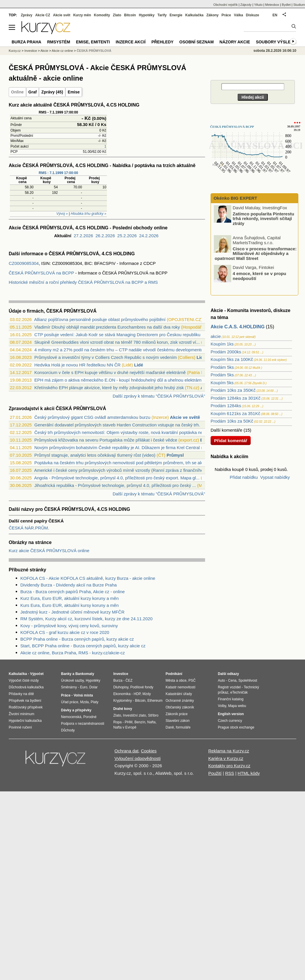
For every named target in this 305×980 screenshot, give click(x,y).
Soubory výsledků (278, 42)
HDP (137, 694)
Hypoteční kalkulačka (25, 721)
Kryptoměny (123, 701)
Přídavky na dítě (21, 694)
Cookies (149, 751)
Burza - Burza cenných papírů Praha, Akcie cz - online (72, 592)
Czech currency (230, 721)
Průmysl (175, 455)
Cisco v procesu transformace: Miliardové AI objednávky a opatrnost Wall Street (256, 253)
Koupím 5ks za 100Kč (232, 359)
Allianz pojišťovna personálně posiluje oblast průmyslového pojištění (100, 319)
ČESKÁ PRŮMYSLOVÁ (94, 51)
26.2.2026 (105, 236)
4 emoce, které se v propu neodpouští (259, 276)
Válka (238, 15)
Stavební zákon (178, 721)
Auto (221, 680)
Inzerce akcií (131, 42)
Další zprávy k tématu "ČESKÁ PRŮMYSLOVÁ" (159, 396)
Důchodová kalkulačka (26, 687)
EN (275, 15)
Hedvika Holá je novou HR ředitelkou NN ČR (77, 365)
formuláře (183, 727)
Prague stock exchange (236, 727)
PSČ (192, 680)
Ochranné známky (180, 701)
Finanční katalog (231, 699)
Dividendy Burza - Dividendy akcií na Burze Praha (69, 585)
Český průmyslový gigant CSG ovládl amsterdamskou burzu (92, 417)
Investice (31, 51)
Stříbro (153, 715)
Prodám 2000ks (226, 352)
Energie (176, 15)
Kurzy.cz (15, 51)
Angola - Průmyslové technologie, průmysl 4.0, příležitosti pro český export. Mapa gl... (117, 478)
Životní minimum (21, 714)
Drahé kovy (123, 709)
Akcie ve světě (185, 417)
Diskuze (253, 15)
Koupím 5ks (222, 383)
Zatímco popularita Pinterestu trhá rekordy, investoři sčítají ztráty (263, 218)
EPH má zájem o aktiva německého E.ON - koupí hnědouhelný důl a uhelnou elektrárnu (119, 380)
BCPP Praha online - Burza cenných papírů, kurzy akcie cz (77, 639)
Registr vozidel (229, 687)
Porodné (90, 717)
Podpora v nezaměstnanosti (83, 724)
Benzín (140, 722)
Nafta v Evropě (125, 727)
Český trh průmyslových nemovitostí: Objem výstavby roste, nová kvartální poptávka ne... (120, 432)
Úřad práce (70, 702)
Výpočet (37, 674)
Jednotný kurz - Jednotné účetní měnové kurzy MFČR (72, 612)
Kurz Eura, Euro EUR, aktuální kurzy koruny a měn (69, 598)
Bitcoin (130, 15)
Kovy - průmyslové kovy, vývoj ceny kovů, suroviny (69, 626)
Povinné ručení (20, 727)
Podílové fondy (142, 687)
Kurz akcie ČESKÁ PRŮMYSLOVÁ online (49, 551)
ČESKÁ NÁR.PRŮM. (29, 528)
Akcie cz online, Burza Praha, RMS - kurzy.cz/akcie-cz (73, 653)
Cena (232, 680)
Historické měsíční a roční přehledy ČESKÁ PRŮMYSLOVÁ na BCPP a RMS (83, 282)
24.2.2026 (149, 236)
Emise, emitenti (93, 42)
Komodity (102, 15)
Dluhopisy (121, 687)
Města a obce (176, 680)
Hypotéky (147, 15)
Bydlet (286, 5)
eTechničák (239, 692)
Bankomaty (85, 674)
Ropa (117, 722)
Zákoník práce (177, 714)
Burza (118, 680)
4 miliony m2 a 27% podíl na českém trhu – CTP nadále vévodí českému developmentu (119, 350)
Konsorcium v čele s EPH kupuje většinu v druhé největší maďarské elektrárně (110, 372)
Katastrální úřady (179, 694)
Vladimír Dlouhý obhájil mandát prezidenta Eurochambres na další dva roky (107, 327)
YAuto (258, 5)
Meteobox (272, 5)
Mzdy (147, 694)
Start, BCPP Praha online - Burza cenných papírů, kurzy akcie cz (83, 646)
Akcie (44, 51)
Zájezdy (246, 5)
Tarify (162, 15)
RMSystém (59, 42)
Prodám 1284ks (226, 406)
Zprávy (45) (52, 92)
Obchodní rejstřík (226, 5)
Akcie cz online (62, 51)
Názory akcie (235, 42)
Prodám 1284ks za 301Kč (236, 398)
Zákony (212, 15)
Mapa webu (237, 706)
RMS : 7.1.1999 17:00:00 (58, 173)
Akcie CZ (43, 15)
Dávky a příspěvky (76, 710)
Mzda (84, 702)
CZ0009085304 (24, 263)
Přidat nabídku (244, 477)
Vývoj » (62, 214)
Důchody (68, 730)
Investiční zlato (134, 715)
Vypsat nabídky (275, 477)
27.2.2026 (84, 236)
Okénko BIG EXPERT (235, 198)
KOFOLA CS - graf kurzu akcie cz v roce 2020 (65, 632)
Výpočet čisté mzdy (24, 680)
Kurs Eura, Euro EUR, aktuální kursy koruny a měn (69, 605)
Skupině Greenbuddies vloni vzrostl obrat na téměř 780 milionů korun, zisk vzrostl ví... (117, 342)
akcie (216, 336)
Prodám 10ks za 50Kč (232, 421)
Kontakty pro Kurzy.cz (229, 766)
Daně (170, 727)
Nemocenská (71, 717)
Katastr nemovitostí (181, 687)
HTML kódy (249, 773)
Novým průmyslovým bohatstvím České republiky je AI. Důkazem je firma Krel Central (117, 448)
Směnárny (69, 687)
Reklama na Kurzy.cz (229, 751)
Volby (222, 706)
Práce (226, 15)
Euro (84, 687)
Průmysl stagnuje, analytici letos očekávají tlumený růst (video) (95, 455)
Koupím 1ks (222, 344)
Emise (74, 92)
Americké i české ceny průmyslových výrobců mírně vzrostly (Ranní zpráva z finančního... (120, 470)
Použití (215, 773)
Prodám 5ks (222, 367)
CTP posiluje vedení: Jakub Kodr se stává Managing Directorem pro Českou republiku (117, 335)
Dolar (93, 687)
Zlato (117, 15)
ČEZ (129, 680)
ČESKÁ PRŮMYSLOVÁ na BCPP (41, 273)
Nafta (151, 722)
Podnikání (174, 674)
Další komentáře (226, 430)
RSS (230, 773)
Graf (33, 92)
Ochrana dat (127, 751)
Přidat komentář (231, 441)
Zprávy (27, 15)
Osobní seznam (196, 42)
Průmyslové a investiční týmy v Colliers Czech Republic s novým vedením (105, 357)
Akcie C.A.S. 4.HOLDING (238, 327)
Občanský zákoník (180, 707)
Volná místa (83, 695)
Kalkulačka (194, 15)
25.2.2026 (127, 236)
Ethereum (155, 701)
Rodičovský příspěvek (26, 707)
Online (17, 92)
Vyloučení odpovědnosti (138, 758)
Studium (299, 5)
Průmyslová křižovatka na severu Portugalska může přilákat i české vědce (106, 440)
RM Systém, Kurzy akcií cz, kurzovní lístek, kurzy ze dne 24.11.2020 (86, 619)
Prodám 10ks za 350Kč (233, 390)
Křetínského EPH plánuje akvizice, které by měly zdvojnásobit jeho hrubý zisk (109, 388)
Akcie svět (62, 15)
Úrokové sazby (72, 680)
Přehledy (162, 42)
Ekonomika (122, 694)
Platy (95, 702)
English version (231, 714)
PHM (129, 722)
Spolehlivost (248, 680)
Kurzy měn (82, 15)
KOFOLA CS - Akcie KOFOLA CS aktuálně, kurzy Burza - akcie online (88, 578)
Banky (66, 674)
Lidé (201, 357)
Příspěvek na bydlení (25, 701)
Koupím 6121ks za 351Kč (235, 413)
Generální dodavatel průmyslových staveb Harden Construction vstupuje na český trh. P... (121, 425)
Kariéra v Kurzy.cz (226, 758)
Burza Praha (26, 42)
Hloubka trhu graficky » (88, 214)
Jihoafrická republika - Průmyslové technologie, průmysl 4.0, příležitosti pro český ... (115, 485)
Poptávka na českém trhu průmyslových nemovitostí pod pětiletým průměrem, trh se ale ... (121, 463)
